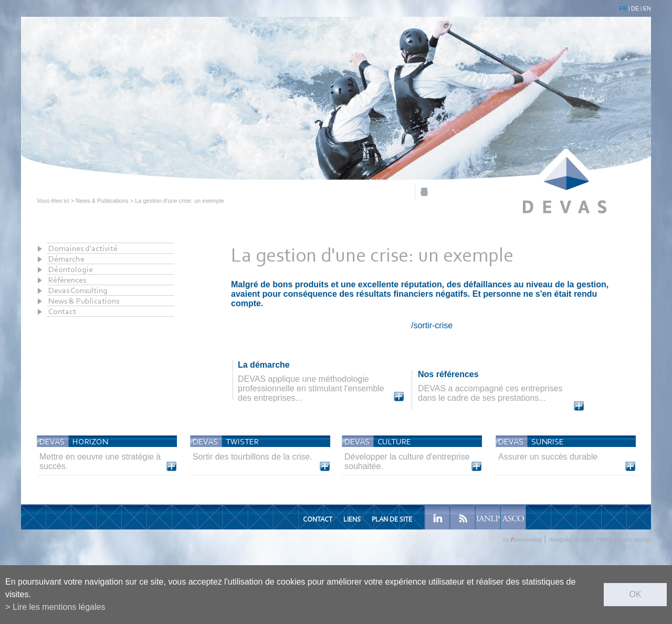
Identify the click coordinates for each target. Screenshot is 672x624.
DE (635, 8)
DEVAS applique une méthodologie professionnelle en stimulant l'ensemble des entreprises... (311, 388)
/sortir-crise (432, 325)
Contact (62, 311)
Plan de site (392, 519)
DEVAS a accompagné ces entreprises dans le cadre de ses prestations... (490, 393)
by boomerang (522, 539)
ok (635, 594)
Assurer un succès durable (548, 457)
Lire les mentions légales (59, 607)
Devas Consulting (78, 290)
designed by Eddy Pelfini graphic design (600, 539)
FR (623, 8)
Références (67, 280)
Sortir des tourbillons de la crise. (253, 457)
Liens (352, 519)
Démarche (66, 259)
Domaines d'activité (83, 248)
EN (647, 8)
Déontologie (71, 269)
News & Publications (102, 201)
